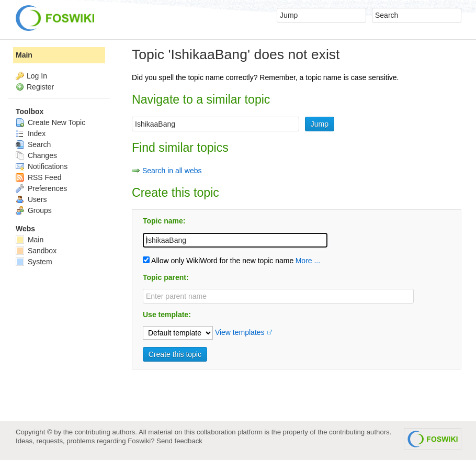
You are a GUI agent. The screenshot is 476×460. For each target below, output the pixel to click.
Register (40, 87)
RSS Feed (38, 177)
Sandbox (36, 251)
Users (31, 199)
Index (31, 133)
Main (24, 55)
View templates (240, 332)
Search (33, 144)
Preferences (41, 188)
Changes (36, 155)
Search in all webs (172, 171)
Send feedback (179, 441)
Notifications (42, 166)
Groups (34, 210)
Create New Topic (50, 122)
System (34, 262)
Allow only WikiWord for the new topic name (218, 261)
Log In (37, 76)
